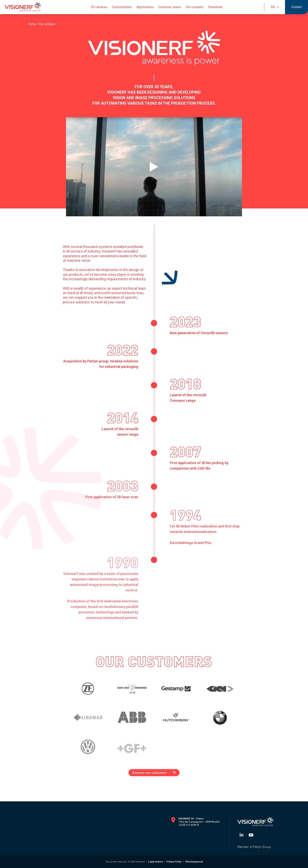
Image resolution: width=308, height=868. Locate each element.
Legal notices (156, 862)
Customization (122, 7)
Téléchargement (194, 862)
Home (32, 24)
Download (215, 7)
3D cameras (99, 7)
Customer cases (170, 7)
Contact (297, 7)
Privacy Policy (174, 862)
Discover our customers (154, 773)
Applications (145, 7)
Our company (195, 7)
